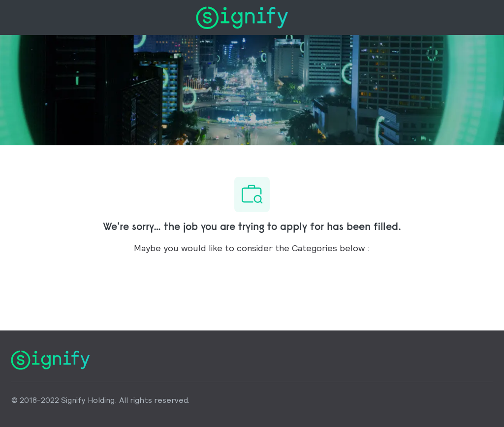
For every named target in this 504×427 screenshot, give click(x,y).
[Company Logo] (242, 16)
